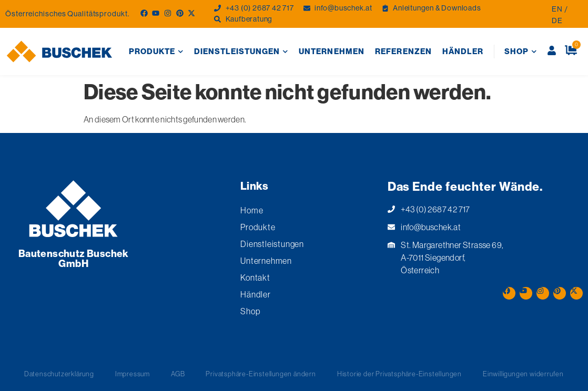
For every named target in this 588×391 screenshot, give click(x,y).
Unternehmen (332, 51)
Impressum (133, 374)
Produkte (156, 52)
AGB (178, 374)
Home (252, 210)
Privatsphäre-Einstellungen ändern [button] (261, 374)
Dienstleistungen (241, 52)
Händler (463, 51)
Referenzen (403, 51)
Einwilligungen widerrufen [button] (523, 374)
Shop (521, 52)
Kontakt (255, 277)
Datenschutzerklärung (59, 374)
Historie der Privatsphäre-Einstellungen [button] (399, 374)
